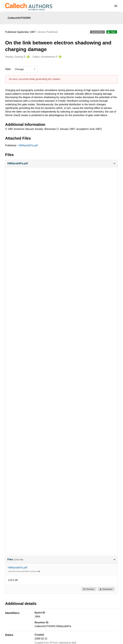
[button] (61, 164)
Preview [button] (89, 589)
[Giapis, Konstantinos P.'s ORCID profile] (60, 57)
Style (8, 69)
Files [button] (61, 559)
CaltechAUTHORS (19, 18)
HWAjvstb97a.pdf (28, 145)
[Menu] (116, 6)
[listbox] (25, 69)
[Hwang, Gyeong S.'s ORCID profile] (28, 57)
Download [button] (106, 589)
